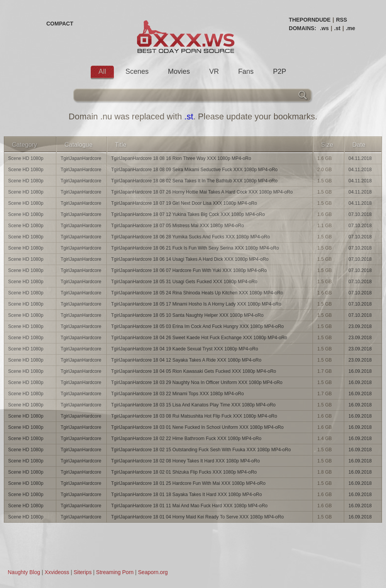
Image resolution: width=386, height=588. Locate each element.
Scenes (137, 71)
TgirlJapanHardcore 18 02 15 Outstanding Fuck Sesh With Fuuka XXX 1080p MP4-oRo (201, 450)
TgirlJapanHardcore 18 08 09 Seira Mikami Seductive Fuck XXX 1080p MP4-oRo (195, 170)
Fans (246, 71)
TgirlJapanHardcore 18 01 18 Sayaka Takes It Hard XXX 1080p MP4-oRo (187, 495)
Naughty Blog (24, 572)
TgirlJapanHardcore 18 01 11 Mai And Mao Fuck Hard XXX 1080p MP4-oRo (190, 506)
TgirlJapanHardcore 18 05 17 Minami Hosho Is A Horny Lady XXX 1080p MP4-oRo (196, 304)
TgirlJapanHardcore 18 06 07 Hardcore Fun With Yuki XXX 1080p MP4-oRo (189, 270)
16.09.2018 (360, 371)
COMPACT (60, 24)
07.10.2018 (360, 214)
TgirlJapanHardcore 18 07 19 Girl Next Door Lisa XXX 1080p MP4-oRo (184, 203)
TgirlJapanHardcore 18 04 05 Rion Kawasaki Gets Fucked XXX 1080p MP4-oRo (194, 371)
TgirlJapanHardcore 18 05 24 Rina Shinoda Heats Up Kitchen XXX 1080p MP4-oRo (197, 293)
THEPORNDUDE (310, 20)
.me (350, 28)
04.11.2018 (360, 158)
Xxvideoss (57, 572)
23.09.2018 (360, 326)
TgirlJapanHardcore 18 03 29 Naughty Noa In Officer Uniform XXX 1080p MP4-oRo (197, 382)
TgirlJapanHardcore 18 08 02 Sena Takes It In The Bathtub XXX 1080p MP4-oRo (194, 181)
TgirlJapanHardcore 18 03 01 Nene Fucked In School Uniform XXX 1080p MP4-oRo (197, 427)
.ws (324, 28)
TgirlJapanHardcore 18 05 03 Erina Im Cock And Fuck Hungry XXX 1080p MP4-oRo (198, 326)
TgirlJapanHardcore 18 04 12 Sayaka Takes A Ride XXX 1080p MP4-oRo (186, 360)
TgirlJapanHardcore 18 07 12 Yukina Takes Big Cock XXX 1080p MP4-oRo (188, 214)
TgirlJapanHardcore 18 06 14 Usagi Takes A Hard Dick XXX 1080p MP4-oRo (190, 259)
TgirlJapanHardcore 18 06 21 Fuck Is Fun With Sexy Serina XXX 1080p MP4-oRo (195, 248)
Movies (179, 71)
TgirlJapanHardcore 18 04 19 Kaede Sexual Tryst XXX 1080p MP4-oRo (185, 349)
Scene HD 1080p (26, 158)
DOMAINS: (302, 28)
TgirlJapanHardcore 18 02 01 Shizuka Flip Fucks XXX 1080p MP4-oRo (184, 472)
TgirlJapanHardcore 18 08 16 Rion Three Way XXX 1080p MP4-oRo (181, 158)
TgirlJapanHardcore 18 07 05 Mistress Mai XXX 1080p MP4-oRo (178, 226)
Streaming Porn (115, 572)
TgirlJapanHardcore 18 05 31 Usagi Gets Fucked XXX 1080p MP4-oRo (184, 282)
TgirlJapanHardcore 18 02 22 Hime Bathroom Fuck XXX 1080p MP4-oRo (186, 438)
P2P (279, 71)
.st (337, 28)
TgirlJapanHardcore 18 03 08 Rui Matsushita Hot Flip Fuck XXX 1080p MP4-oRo (194, 416)
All (102, 71)
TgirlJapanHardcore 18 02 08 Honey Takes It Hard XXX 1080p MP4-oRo (185, 461)
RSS (341, 20)
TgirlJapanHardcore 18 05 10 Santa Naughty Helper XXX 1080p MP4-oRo (187, 315)
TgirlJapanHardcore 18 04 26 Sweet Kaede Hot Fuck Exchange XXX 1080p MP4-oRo (199, 338)
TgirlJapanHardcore (81, 158)
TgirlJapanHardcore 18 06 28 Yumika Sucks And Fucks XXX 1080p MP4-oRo (190, 237)
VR (214, 71)
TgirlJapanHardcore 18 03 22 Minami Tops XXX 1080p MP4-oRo (178, 394)
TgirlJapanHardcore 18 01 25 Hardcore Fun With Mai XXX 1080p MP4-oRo (188, 483)
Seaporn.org (153, 572)
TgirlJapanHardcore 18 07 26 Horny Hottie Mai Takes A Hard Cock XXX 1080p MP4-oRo (202, 192)
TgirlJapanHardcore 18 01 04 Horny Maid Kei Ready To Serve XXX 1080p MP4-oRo (197, 517)
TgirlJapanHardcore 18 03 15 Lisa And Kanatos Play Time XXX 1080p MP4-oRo (193, 405)
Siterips (83, 572)
